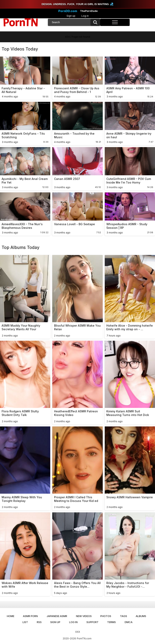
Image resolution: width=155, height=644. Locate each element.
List (25, 622)
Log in (85, 16)
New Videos (84, 616)
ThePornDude (89, 11)
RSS (39, 622)
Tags (124, 616)
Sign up (71, 16)
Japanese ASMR (57, 616)
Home (11, 616)
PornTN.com (84, 638)
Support (92, 622)
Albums (141, 616)
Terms (111, 622)
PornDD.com (68, 11)
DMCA (129, 622)
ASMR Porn (30, 616)
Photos (106, 616)
